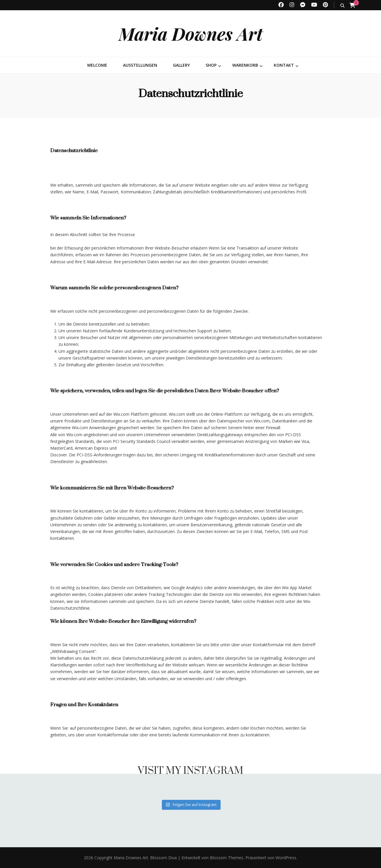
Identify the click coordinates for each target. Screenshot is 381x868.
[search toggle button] (342, 5)
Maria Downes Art (191, 33)
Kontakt (284, 65)
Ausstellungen (140, 65)
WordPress (286, 858)
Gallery (181, 65)
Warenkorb (245, 65)
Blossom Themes (226, 858)
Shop (211, 65)
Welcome (97, 65)
